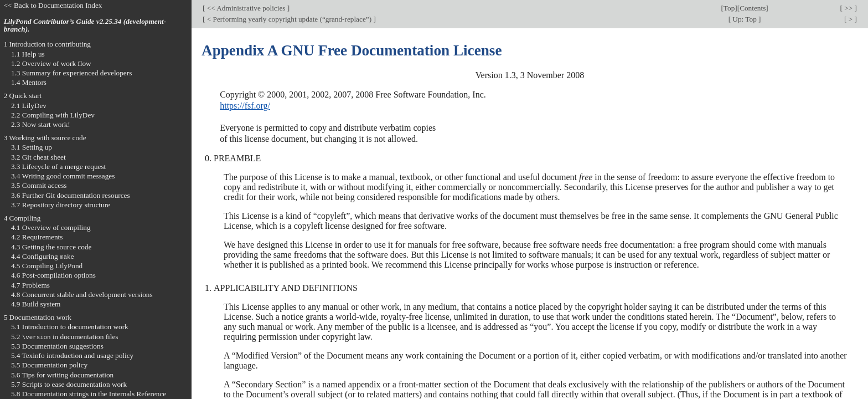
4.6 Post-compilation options (53, 275)
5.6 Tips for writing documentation (62, 375)
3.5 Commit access (39, 185)
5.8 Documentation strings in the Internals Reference (89, 394)
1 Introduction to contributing (47, 44)
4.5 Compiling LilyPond (47, 266)
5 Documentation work (38, 317)
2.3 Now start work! (41, 124)
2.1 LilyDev (29, 106)
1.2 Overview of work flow (51, 63)
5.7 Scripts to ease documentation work (69, 384)
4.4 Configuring (43, 256)
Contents (753, 8)
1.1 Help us (28, 54)
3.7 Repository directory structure (61, 205)
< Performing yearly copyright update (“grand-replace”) (289, 19)
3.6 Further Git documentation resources (71, 195)
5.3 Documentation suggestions (57, 346)
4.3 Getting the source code (51, 247)
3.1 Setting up (32, 147)
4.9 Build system (36, 304)
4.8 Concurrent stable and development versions (82, 295)
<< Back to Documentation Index (53, 5)
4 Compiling (22, 218)
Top (729, 8)
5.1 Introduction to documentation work (70, 327)
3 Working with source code (45, 138)
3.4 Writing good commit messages (63, 176)
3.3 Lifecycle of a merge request (58, 167)
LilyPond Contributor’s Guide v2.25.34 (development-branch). (85, 25)
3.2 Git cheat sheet (38, 157)
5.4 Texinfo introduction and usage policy (72, 355)
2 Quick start (23, 96)
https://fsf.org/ (245, 106)
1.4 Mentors (29, 82)
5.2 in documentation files (65, 337)
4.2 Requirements (37, 237)
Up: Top (745, 19)
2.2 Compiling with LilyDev (53, 115)
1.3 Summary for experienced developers (71, 73)
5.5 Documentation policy (49, 365)
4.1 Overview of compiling (51, 227)
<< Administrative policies (246, 8)
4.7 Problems (30, 285)
